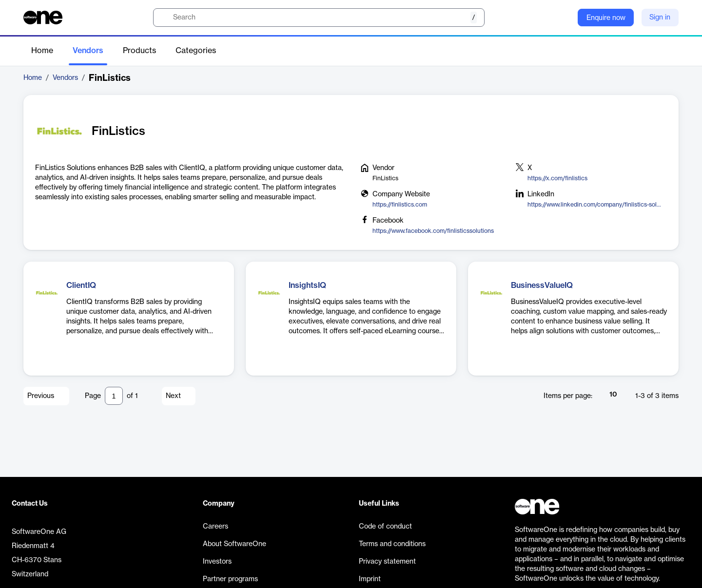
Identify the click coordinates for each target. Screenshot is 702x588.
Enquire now (606, 18)
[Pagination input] (114, 396)
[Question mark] (564, 18)
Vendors (88, 51)
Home (42, 51)
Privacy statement (387, 562)
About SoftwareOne (234, 544)
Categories (196, 51)
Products (139, 51)
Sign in (660, 18)
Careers (215, 527)
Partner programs (230, 579)
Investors (217, 562)
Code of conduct (385, 527)
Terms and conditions (392, 544)
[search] (319, 18)
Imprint (370, 579)
